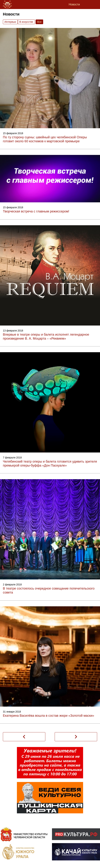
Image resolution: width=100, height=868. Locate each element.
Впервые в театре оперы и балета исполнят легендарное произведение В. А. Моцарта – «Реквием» (46, 337)
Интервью (10, 22)
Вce (39, 22)
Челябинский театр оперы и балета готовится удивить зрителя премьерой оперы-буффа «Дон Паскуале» (50, 463)
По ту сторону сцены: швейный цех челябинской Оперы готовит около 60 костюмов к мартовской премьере (45, 139)
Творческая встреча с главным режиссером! (36, 211)
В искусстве (26, 22)
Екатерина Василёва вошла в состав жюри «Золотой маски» (49, 716)
